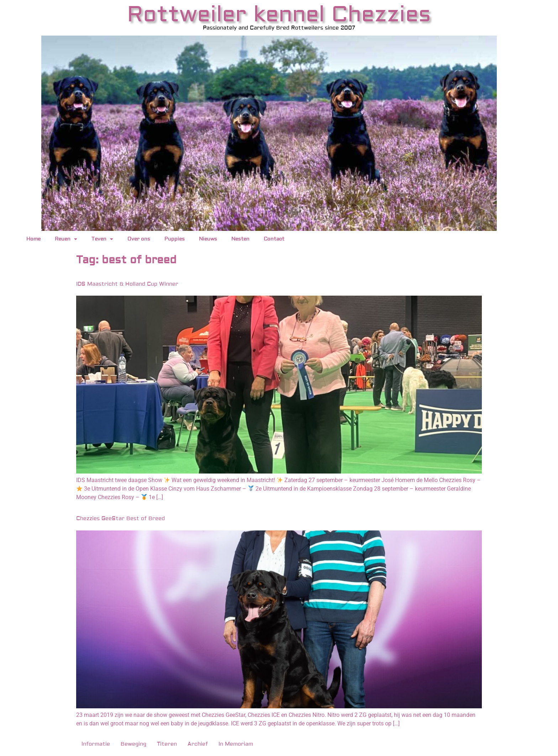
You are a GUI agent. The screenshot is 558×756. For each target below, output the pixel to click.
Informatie (96, 744)
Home (33, 239)
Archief (198, 744)
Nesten (240, 239)
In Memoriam (236, 744)
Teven (102, 239)
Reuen (66, 239)
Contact (274, 239)
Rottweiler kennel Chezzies (279, 14)
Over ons (139, 239)
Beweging (133, 744)
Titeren (167, 744)
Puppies (175, 239)
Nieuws (208, 239)
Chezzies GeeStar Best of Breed (120, 519)
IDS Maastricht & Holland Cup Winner (127, 284)
